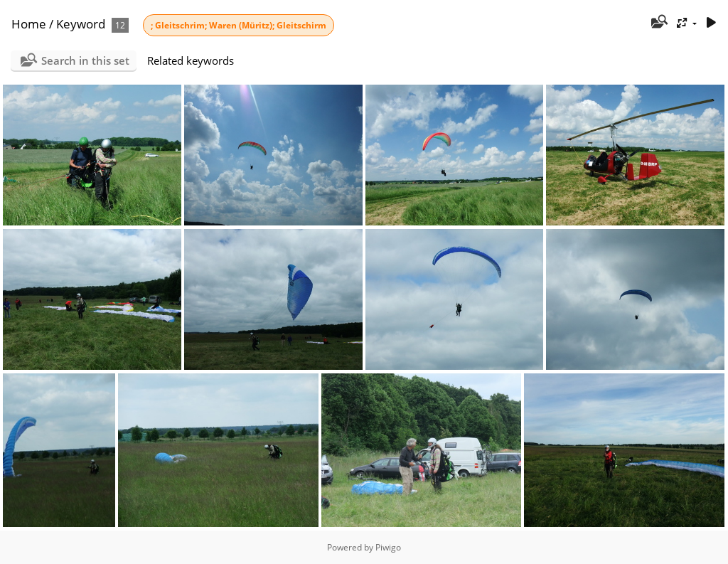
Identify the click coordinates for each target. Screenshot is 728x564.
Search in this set (85, 60)
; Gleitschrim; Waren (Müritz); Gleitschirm (239, 25)
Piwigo (388, 547)
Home (29, 24)
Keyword (81, 24)
